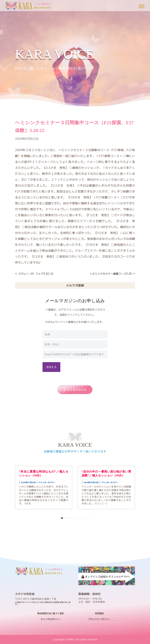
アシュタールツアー (47, 482)
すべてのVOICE (75, 390)
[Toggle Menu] (141, 6)
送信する (51, 367)
